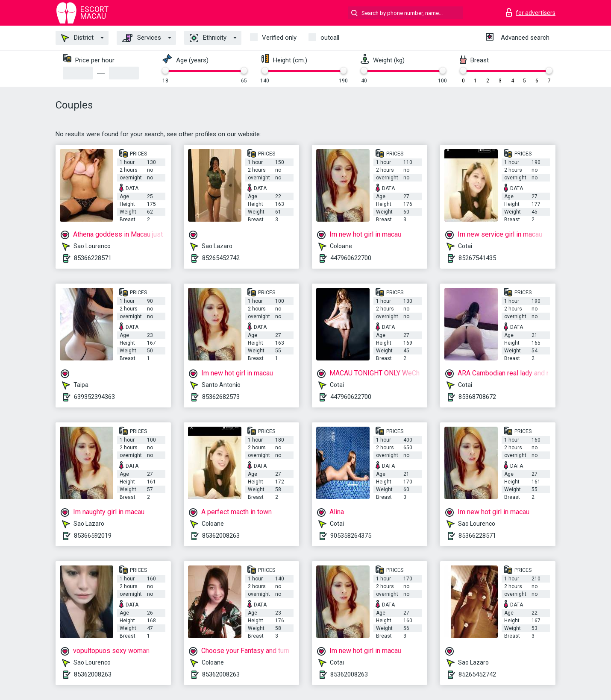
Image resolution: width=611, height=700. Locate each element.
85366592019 (93, 536)
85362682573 (221, 397)
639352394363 (94, 397)
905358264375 (351, 536)
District (77, 38)
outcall (330, 38)
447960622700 (351, 258)
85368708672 (477, 397)
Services (142, 38)
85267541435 (477, 258)
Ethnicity (208, 38)
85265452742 (221, 258)
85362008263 (221, 536)
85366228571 (93, 258)
